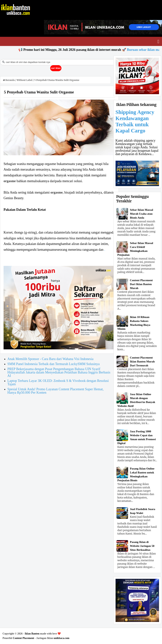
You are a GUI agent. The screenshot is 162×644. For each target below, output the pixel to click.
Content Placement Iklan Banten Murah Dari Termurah (142, 362)
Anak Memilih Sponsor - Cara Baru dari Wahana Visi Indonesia (50, 359)
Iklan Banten (32, 634)
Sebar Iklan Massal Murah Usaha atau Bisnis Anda (142, 214)
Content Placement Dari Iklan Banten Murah (141, 284)
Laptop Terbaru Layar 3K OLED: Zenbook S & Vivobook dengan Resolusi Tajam (58, 382)
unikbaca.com (61, 638)
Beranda (9, 80)
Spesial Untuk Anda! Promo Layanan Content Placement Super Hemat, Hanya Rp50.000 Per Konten (56, 391)
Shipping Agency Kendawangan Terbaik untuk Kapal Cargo (135, 121)
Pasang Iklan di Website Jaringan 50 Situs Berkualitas (142, 546)
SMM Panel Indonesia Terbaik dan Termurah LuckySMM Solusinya (54, 364)
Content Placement (23, 638)
